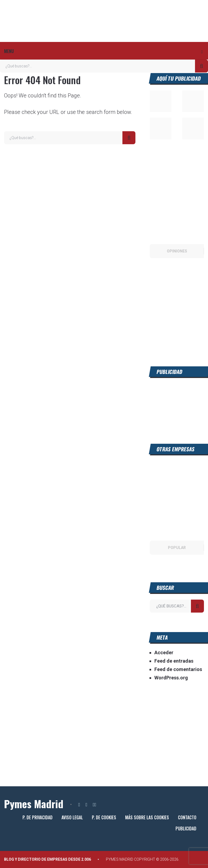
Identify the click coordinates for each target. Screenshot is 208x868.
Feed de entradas (174, 661)
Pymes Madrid (34, 804)
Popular (177, 548)
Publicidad (186, 828)
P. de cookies (104, 817)
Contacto (187, 817)
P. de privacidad (38, 817)
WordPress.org (171, 678)
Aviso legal (72, 817)
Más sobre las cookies (147, 817)
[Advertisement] (177, 404)
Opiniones (177, 251)
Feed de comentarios (178, 669)
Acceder (164, 652)
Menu (9, 51)
